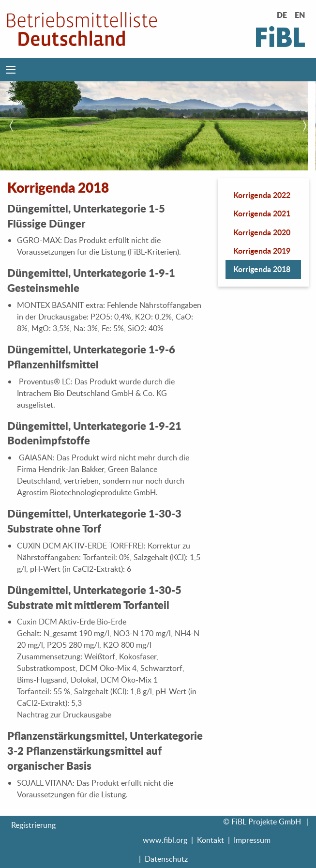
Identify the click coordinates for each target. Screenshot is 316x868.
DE (282, 15)
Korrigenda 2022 (262, 195)
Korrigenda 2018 (262, 269)
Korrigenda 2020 (262, 232)
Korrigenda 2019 (262, 251)
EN (300, 15)
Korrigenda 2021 (262, 213)
